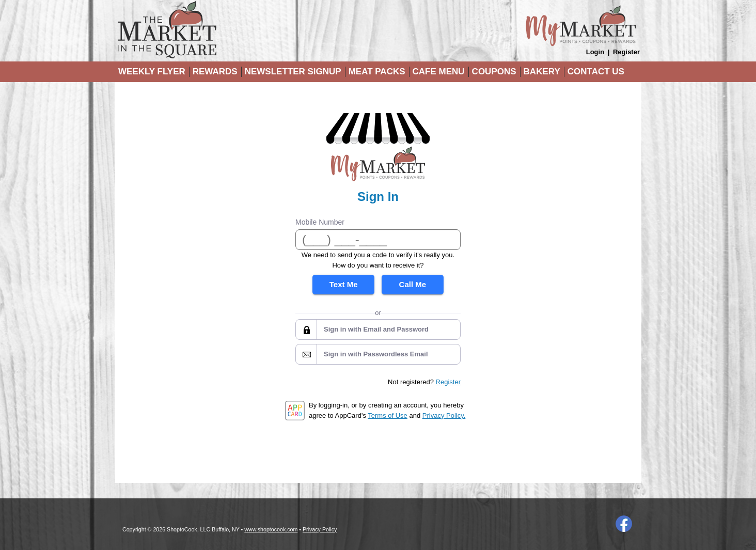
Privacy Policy (320, 529)
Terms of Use (388, 415)
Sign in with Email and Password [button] (376, 329)
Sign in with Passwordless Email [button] (376, 354)
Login (595, 52)
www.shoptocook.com (271, 529)
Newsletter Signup (293, 72)
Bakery (542, 72)
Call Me (413, 284)
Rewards (215, 72)
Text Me (344, 284)
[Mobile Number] (378, 240)
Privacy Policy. (444, 415)
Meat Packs (377, 72)
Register (626, 52)
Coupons (494, 72)
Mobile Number (320, 222)
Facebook (624, 524)
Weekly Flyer (152, 72)
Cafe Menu (439, 72)
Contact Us (596, 72)
